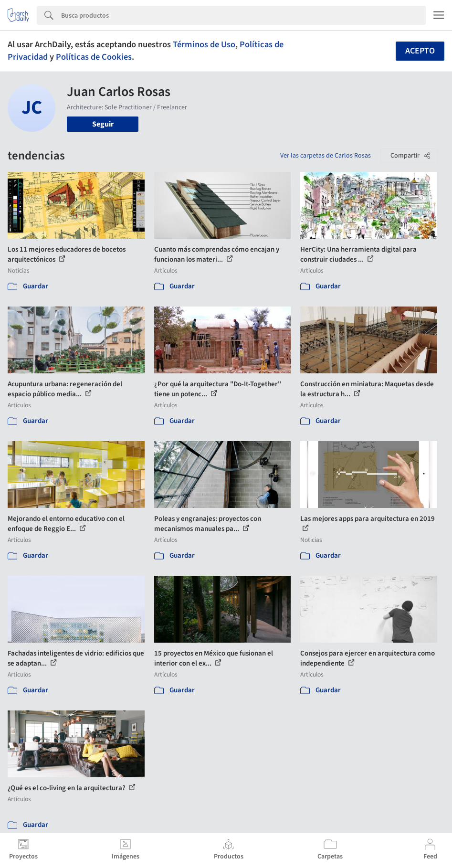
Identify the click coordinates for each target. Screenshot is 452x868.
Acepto (420, 51)
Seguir (103, 124)
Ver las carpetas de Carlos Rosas (326, 156)
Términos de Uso (204, 44)
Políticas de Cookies (94, 57)
